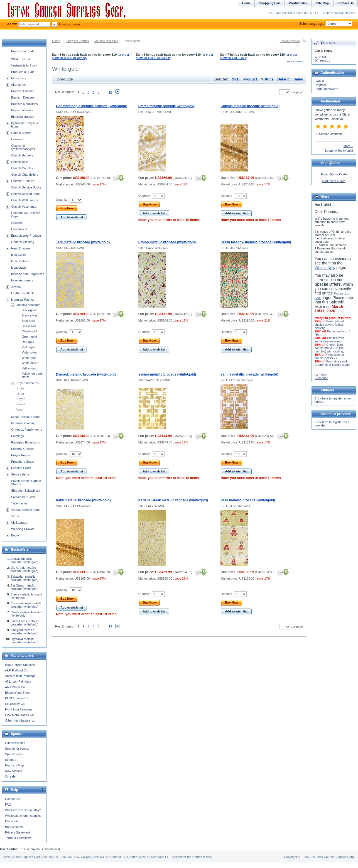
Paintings (17, 436)
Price (269, 79)
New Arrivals (14, 771)
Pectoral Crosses (23, 449)
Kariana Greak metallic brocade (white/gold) (173, 500)
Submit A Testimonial (339, 151)
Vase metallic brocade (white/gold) (248, 500)
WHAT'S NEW (21, 59)
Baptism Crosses (23, 91)
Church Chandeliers (25, 175)
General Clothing (23, 242)
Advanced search (71, 24)
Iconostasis (19, 268)
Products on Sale (23, 51)
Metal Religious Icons (26, 417)
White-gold (29, 358)
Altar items (18, 85)
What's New (325, 268)
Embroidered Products (26, 236)
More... (348, 146)
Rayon (21, 399)
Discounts (12, 821)
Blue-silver (29, 326)
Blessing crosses (23, 117)
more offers (295, 61)
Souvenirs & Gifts (23, 497)
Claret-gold (29, 331)
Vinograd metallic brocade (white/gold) (24, 632)
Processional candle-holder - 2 (329, 356)
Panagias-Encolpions (25, 442)
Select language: (326, 24)
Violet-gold (29, 347)
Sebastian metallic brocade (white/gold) (24, 578)
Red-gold (28, 342)
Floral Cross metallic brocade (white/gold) (24, 623)
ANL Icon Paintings (18, 681)
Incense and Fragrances (28, 274)
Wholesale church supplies (23, 816)
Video (15, 516)
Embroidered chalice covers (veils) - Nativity (330, 325)
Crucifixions (19, 229)
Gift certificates (15, 743)
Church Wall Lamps (24, 200)
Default (283, 79)
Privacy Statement (17, 832)
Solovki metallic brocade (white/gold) (24, 560)
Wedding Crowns (23, 529)
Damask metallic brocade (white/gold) (86, 374)
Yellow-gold (30, 368)
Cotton (21, 388)
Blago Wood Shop (17, 693)
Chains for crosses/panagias (23, 147)
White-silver (30, 363)
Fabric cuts (19, 78)
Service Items (20, 474)
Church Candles (22, 168)
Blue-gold (28, 321)
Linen (20, 394)
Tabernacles (19, 503)
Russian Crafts (21, 468)
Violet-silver (30, 352)
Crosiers (17, 223)
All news (320, 375)
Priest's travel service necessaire (330, 340)
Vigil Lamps (19, 523)
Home (56, 41)
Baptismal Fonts (22, 110)
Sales (298, 79)
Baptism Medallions (24, 104)
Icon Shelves (20, 261)
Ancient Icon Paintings (20, 676)
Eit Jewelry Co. (15, 704)
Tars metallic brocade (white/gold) (83, 242)
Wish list (320, 57)
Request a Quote (334, 181)
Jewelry (16, 287)
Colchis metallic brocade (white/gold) (250, 106)
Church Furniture (23, 181)
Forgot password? (327, 89)
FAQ (8, 805)
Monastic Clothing (23, 423)
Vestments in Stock (24, 65)
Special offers (14, 754)
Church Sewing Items (26, 194)
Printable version (290, 41)
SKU (236, 79)
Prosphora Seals (22, 462)
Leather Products (23, 293)
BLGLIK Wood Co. (18, 698)
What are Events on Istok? (23, 810)
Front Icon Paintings (19, 709)
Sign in (319, 81)
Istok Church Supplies (20, 665)
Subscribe (321, 378)
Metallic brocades (106, 41)
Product (250, 79)
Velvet (21, 404)
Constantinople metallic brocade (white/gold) (92, 106)
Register (320, 85)
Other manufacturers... (20, 720)
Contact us (12, 799)
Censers (17, 139)
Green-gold (29, 337)
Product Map (298, 3)
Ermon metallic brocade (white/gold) (167, 242)
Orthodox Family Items (27, 430)
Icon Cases (19, 255)
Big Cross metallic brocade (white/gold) (24, 587)
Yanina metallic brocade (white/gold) (167, 374)
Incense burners (22, 280)
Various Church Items (26, 510)
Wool (20, 410)
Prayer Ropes (20, 455)
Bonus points (14, 827)
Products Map (14, 765)
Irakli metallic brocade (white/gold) (83, 500)
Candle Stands (21, 133)
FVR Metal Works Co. (20, 715)
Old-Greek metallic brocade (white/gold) (24, 569)
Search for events (17, 749)
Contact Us (345, 3)
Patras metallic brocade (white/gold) (167, 106)
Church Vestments (24, 207)
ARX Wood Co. (15, 687)
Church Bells (20, 162)
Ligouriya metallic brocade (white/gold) (24, 641)
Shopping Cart (270, 3)
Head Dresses (21, 248)
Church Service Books (26, 187)
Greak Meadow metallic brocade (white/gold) (256, 242)
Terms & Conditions (18, 838)
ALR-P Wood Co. (17, 670)
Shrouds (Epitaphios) (25, 491)
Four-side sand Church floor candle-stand (332, 363)
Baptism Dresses (23, 97)
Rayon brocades (28, 383)
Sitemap (11, 760)
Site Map (323, 3)
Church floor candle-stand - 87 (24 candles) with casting (329, 348)
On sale (10, 776)
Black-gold (29, 310)
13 (110, 92)
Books (15, 535)
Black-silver (30, 315)
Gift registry (322, 60)
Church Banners (22, 155)
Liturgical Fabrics (77, 41)
